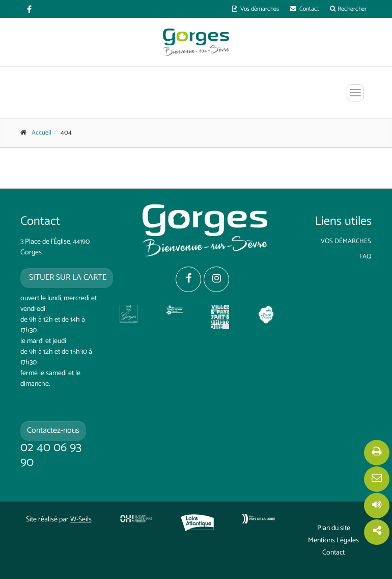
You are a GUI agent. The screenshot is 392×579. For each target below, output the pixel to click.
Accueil (41, 133)
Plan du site (334, 529)
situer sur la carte (67, 278)
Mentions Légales (333, 541)
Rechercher (348, 9)
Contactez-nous (53, 430)
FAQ (365, 257)
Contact (305, 9)
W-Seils (81, 520)
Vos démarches (256, 9)
